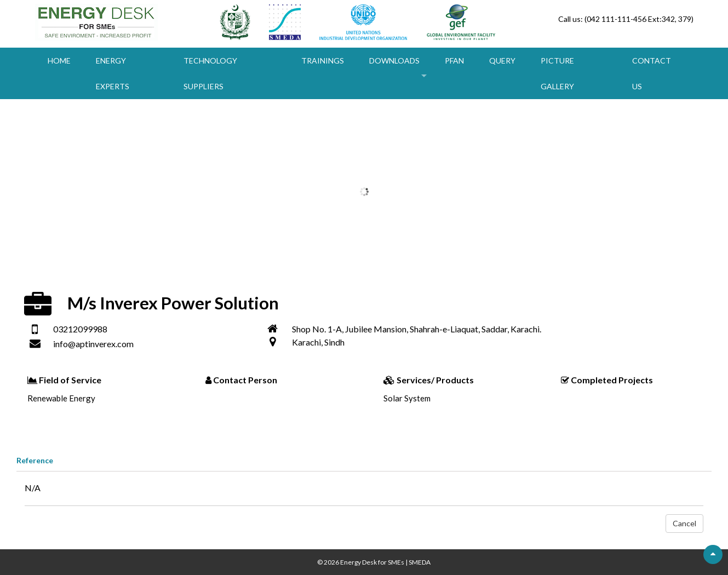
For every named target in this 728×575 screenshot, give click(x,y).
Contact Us (652, 73)
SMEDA (420, 562)
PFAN (454, 61)
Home (59, 61)
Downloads (394, 61)
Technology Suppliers (210, 73)
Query (502, 61)
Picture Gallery (557, 73)
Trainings (323, 61)
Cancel (684, 523)
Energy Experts (113, 73)
